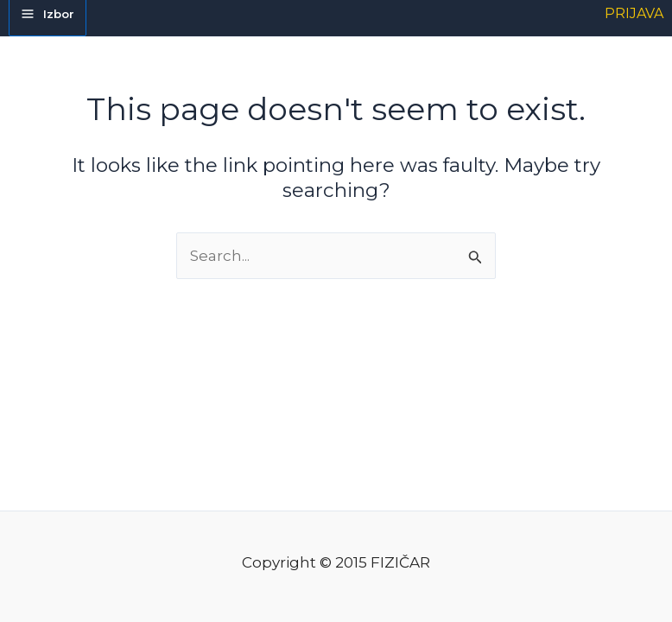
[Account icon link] (634, 13)
